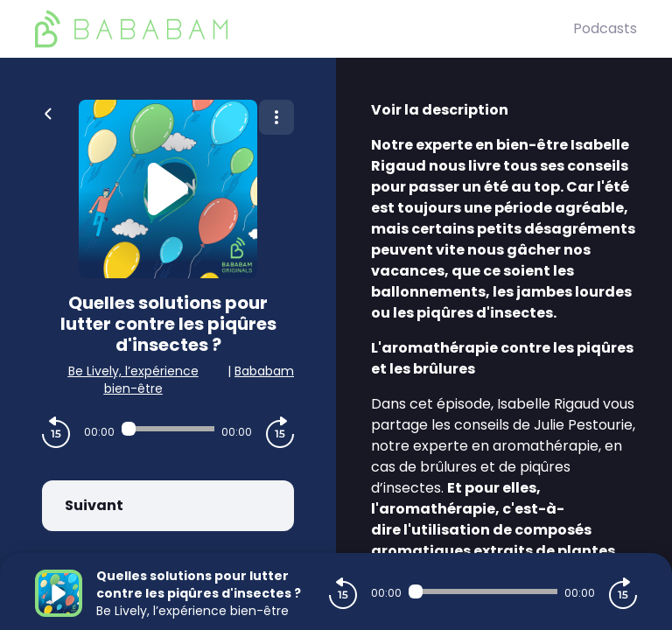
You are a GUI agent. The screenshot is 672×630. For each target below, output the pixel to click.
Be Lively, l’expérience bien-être (133, 380)
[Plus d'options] (276, 117)
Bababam (264, 371)
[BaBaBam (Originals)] (304, 29)
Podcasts (605, 28)
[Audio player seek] (168, 429)
